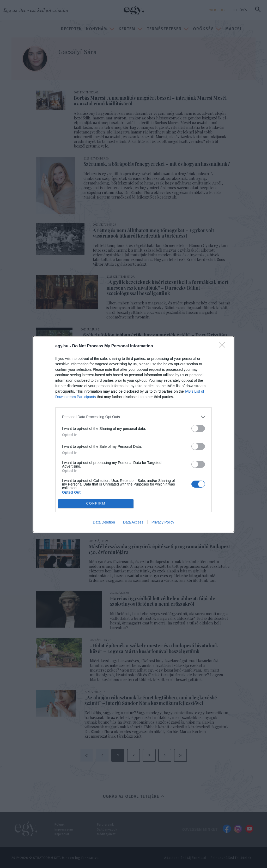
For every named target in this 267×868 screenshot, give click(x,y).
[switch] (198, 428)
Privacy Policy (163, 522)
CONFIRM (96, 503)
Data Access (133, 522)
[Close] (224, 346)
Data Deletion (104, 522)
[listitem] (133, 417)
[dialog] (133, 434)
